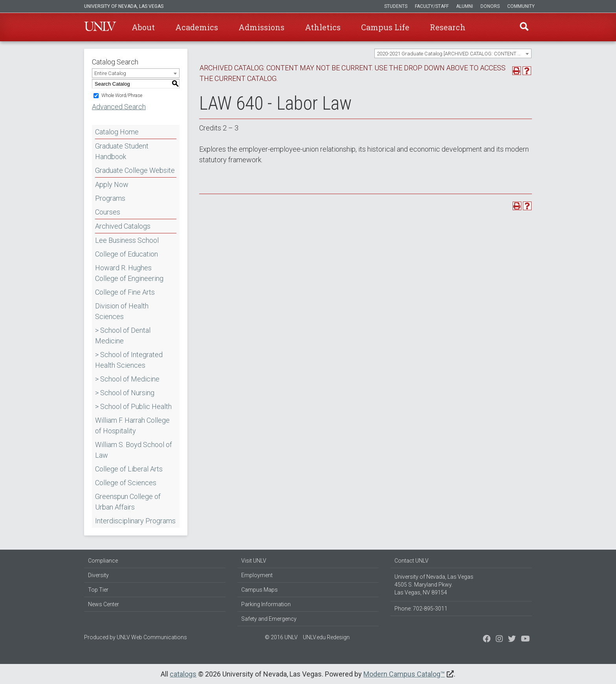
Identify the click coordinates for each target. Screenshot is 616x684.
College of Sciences (126, 483)
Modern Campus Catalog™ (404, 674)
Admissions (261, 27)
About (143, 27)
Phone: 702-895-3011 (421, 609)
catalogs (183, 674)
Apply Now (112, 184)
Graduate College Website (135, 170)
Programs (110, 198)
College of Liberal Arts (129, 469)
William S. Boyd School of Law (134, 450)
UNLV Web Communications (152, 637)
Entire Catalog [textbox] (110, 73)
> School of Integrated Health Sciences (129, 360)
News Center (104, 604)
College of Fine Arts (125, 292)
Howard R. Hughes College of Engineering (129, 273)
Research (448, 27)
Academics (197, 27)
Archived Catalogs (123, 226)
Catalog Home (117, 132)
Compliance (103, 561)
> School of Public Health (133, 406)
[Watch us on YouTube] (525, 640)
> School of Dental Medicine (123, 336)
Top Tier (98, 590)
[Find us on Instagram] (512, 640)
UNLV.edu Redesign (326, 637)
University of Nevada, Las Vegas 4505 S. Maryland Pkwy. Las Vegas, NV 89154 (434, 585)
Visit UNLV (254, 561)
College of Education (126, 254)
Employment (257, 575)
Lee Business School (127, 240)
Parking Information (266, 604)
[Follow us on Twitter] (499, 640)
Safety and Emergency (269, 619)
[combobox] (453, 53)
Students (396, 6)
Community (521, 6)
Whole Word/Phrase (122, 95)
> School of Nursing (125, 393)
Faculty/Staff (432, 6)
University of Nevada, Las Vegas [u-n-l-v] (124, 6)
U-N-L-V (100, 27)
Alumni (465, 6)
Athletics (323, 27)
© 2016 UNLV (281, 637)
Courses (108, 212)
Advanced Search (119, 107)
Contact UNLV (412, 561)
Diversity (98, 575)
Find (524, 27)
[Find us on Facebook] (487, 640)
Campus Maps (259, 590)
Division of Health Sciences (122, 311)
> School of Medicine (127, 379)
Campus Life (385, 27)
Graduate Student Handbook (122, 151)
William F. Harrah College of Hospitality (132, 425)
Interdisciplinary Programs (135, 521)
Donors (490, 6)
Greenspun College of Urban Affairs (128, 502)
